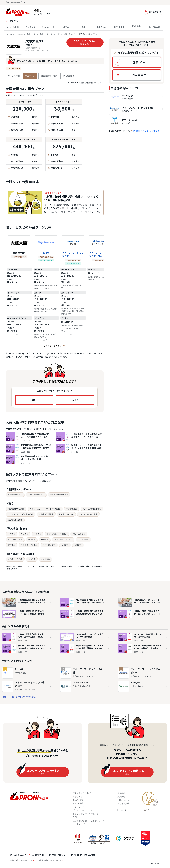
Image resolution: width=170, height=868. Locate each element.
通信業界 (32, 540)
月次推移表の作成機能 (88, 514)
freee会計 (46, 253)
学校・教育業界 (49, 545)
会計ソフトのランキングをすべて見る (19, 697)
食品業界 (25, 534)
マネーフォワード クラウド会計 (73, 254)
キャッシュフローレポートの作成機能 (45, 509)
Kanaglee (135, 683)
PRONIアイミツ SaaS (14, 34)
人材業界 (65, 545)
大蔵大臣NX (68, 34)
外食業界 (38, 534)
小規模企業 (46, 559)
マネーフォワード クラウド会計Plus (100, 254)
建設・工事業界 (79, 534)
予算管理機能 (72, 509)
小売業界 (11, 534)
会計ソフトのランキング (49, 34)
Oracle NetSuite (81, 683)
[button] (137, 62)
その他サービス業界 (29, 545)
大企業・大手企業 (15, 559)
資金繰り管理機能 (46, 514)
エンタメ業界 (83, 540)
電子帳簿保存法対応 (16, 509)
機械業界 (45, 540)
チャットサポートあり (59, 495)
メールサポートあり (36, 495)
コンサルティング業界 (63, 540)
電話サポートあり (15, 495)
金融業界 (78, 545)
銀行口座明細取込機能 (92, 509)
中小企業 (32, 559)
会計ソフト (31, 34)
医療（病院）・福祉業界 (57, 534)
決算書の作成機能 (66, 514)
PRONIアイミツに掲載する (146, 131)
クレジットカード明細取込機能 (20, 514)
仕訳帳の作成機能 (15, 520)
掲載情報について (84, 83)
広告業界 (11, 545)
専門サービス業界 (15, 540)
